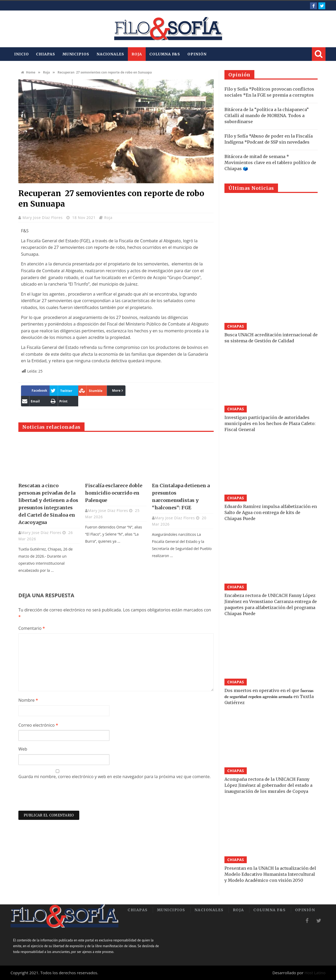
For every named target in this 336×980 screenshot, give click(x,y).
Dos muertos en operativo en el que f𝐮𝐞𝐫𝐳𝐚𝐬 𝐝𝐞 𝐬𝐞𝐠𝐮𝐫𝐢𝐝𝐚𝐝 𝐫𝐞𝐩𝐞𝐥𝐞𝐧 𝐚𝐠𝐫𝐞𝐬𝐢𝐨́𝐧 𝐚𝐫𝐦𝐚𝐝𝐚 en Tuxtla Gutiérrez (269, 696)
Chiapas (45, 54)
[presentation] (58, 798)
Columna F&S (165, 54)
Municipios (76, 54)
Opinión (197, 54)
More (116, 391)
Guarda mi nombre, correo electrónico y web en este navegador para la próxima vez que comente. (115, 777)
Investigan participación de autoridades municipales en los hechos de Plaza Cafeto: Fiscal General (270, 423)
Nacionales (110, 54)
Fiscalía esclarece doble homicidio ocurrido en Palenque (114, 493)
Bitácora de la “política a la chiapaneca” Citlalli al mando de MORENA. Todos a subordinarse (267, 116)
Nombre (28, 700)
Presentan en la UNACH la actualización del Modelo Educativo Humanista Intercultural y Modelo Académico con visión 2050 (270, 874)
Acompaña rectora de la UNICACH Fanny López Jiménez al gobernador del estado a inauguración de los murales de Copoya (268, 785)
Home (28, 72)
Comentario (32, 628)
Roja (137, 54)
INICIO (21, 54)
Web (23, 749)
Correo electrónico (38, 725)
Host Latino (315, 973)
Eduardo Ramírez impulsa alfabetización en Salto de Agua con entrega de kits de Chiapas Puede (271, 512)
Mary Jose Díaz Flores (43, 218)
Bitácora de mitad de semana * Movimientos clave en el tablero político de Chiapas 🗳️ (270, 163)
